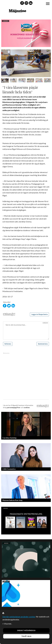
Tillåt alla (26, 636)
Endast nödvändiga (26, 630)
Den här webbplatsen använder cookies (19, 617)
